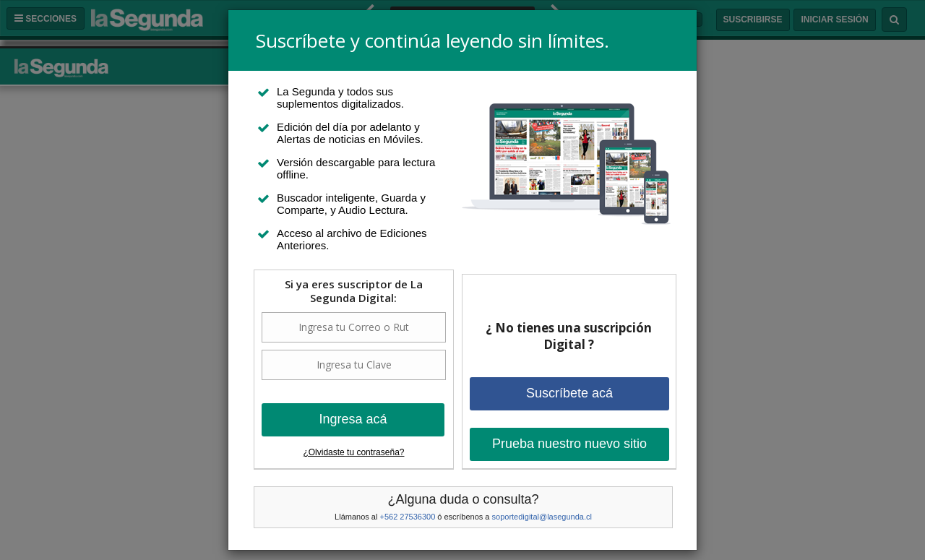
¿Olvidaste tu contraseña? (353, 452)
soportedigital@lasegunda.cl (542, 517)
